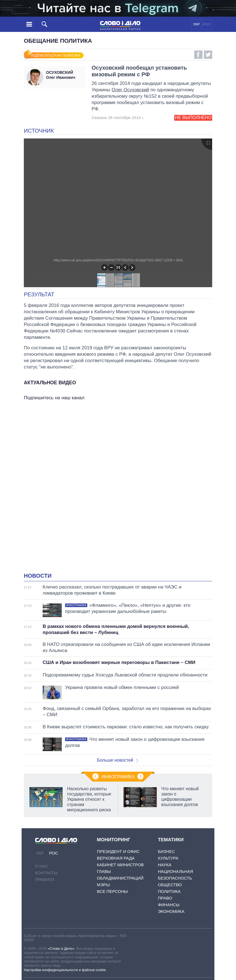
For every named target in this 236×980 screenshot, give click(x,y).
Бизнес (166, 851)
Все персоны (112, 891)
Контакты (46, 873)
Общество (170, 885)
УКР (197, 24)
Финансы (169, 905)
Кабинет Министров (120, 865)
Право (165, 898)
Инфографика (118, 777)
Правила (45, 879)
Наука (165, 865)
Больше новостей (118, 760)
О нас (42, 866)
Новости (38, 576)
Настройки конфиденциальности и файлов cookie (65, 970)
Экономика (171, 911)
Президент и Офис (118, 851)
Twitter (208, 55)
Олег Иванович (65, 75)
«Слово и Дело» (61, 949)
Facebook (198, 55)
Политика (169, 891)
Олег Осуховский (130, 90)
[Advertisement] (118, 457)
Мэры (103, 885)
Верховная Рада (116, 858)
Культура (168, 858)
